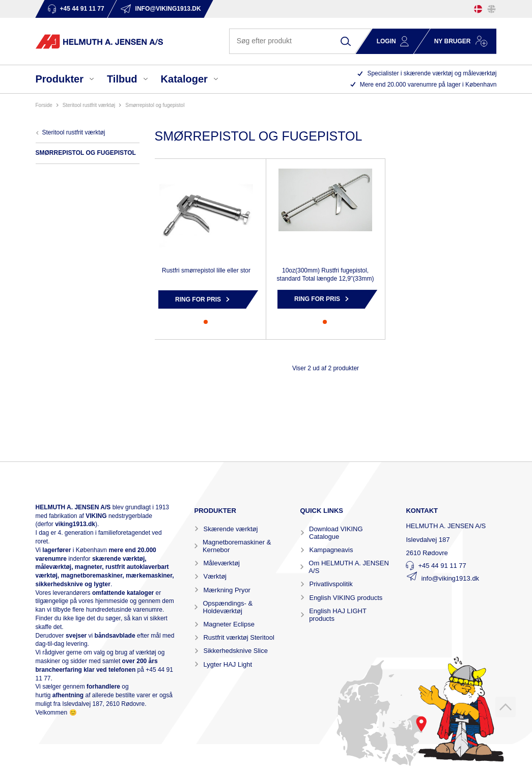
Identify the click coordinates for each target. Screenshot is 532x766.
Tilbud (122, 79)
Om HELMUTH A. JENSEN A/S (348, 567)
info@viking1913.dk (450, 578)
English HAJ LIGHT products (338, 615)
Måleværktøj (221, 563)
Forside (44, 105)
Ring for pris (198, 299)
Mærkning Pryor (227, 590)
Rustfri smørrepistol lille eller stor (206, 270)
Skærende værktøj (230, 529)
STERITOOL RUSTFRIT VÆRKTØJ (89, 105)
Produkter (60, 79)
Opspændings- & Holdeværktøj (228, 607)
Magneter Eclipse (229, 624)
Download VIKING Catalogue (336, 533)
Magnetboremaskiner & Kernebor (237, 546)
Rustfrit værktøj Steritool (239, 637)
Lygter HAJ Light (228, 664)
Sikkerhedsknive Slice (235, 651)
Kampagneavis (331, 550)
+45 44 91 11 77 (442, 566)
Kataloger (184, 79)
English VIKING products (346, 598)
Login (386, 41)
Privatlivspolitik (331, 584)
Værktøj (215, 576)
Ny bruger (453, 41)
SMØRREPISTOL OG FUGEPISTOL (155, 105)
